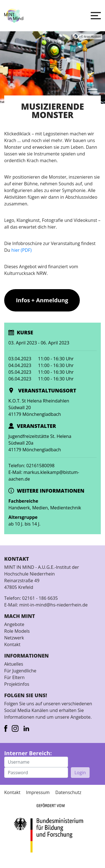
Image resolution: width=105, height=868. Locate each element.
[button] (96, 16)
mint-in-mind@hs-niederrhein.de (53, 605)
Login (80, 773)
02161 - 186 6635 (40, 598)
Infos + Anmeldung (42, 300)
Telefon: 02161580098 (32, 466)
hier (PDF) (22, 250)
